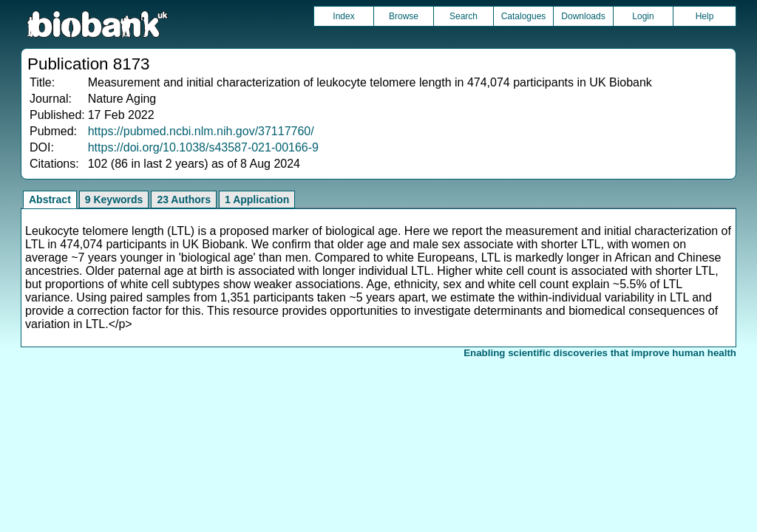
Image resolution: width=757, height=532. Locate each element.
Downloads (583, 16)
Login (643, 16)
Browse (404, 16)
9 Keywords (114, 199)
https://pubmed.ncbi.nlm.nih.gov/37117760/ (201, 131)
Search (464, 16)
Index (343, 16)
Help (705, 16)
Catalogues (524, 16)
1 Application (257, 199)
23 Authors (184, 199)
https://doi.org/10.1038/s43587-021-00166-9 (203, 147)
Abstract (50, 199)
